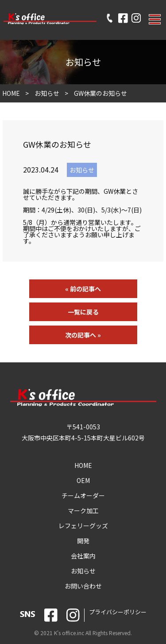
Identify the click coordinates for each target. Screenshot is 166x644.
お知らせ (47, 93)
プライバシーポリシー (118, 612)
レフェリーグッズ (83, 526)
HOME (11, 93)
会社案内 (83, 556)
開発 (83, 541)
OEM (83, 480)
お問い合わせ (83, 586)
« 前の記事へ (83, 289)
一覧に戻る (83, 312)
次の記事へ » (83, 335)
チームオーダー (83, 495)
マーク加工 (83, 510)
